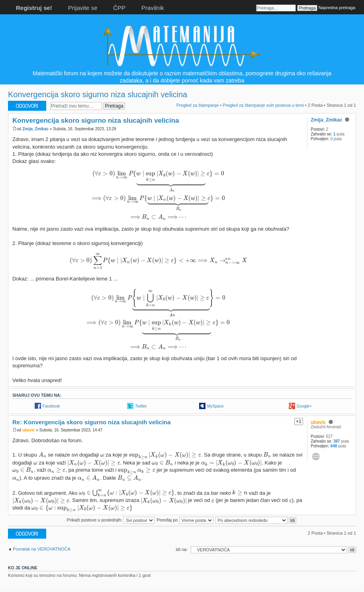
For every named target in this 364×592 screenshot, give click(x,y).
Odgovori (27, 106)
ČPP (119, 8)
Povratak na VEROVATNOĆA (41, 549)
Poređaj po (185, 520)
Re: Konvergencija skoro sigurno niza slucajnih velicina (92, 422)
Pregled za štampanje (198, 105)
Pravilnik (153, 8)
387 (337, 441)
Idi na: (182, 549)
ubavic (29, 430)
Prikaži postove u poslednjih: (111, 520)
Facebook (51, 406)
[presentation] (158, 195)
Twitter (141, 406)
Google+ (304, 406)
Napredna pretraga (337, 8)
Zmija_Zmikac (35, 129)
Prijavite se (83, 8)
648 (334, 446)
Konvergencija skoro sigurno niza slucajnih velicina (98, 94)
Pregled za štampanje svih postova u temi (263, 105)
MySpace (215, 406)
